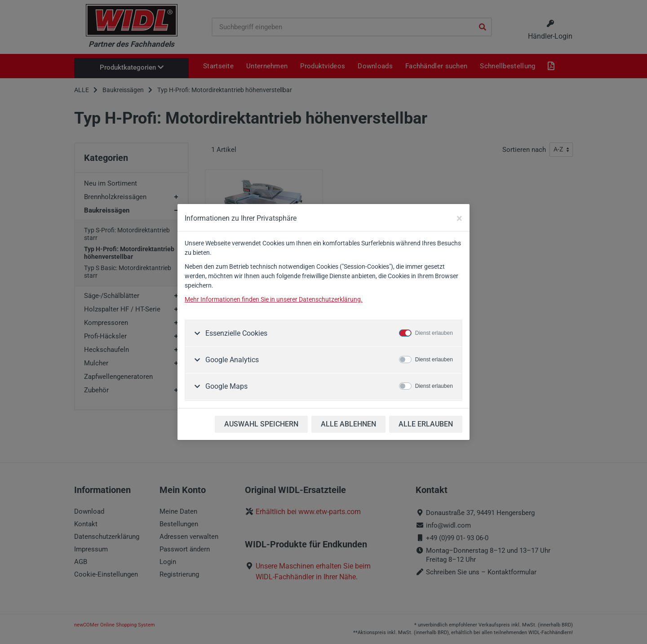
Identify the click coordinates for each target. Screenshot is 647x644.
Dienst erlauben (434, 333)
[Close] (459, 218)
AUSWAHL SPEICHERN (261, 424)
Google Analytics (231, 360)
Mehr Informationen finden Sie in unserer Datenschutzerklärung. (274, 299)
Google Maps (226, 386)
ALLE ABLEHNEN (348, 424)
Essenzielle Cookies (235, 333)
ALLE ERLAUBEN (426, 424)
